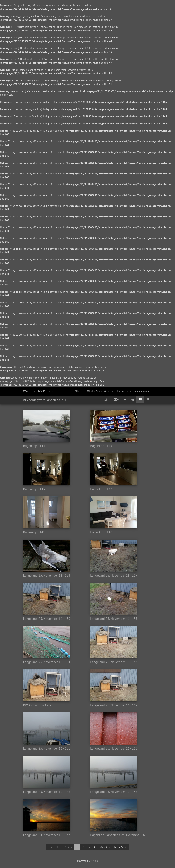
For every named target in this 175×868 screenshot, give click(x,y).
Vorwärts (105, 847)
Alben (79, 391)
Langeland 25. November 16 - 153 (114, 662)
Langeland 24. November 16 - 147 (47, 835)
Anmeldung (142, 391)
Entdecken (124, 391)
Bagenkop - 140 (101, 532)
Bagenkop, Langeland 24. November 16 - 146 (121, 835)
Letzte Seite (120, 847)
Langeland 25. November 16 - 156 (47, 619)
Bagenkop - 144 (34, 446)
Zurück (68, 847)
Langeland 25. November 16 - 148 (114, 792)
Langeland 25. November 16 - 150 (114, 748)
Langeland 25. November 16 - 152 (114, 705)
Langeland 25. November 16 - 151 (47, 748)
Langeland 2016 (57, 400)
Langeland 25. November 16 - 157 (114, 576)
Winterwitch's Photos (38, 391)
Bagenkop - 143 (34, 489)
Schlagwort (37, 400)
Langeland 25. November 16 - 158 (47, 576)
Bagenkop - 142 (101, 489)
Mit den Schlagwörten (100, 391)
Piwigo (94, 861)
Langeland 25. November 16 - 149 (47, 792)
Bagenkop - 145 (101, 446)
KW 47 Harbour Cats (37, 705)
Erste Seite (54, 847)
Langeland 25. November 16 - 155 (114, 619)
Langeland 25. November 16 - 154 (47, 662)
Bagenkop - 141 (34, 532)
